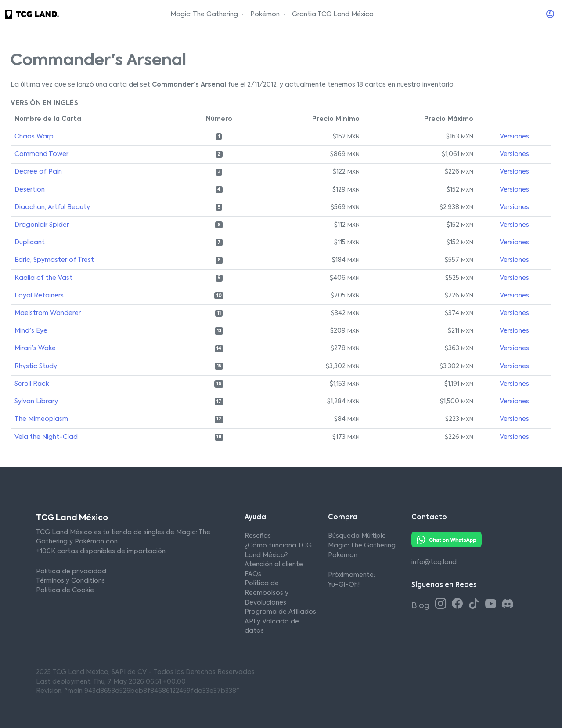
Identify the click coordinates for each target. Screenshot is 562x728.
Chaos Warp (34, 137)
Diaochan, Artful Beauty (52, 207)
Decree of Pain (38, 172)
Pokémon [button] (266, 14)
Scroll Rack (32, 384)
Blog (421, 606)
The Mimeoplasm (41, 419)
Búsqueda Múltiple (357, 536)
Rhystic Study (36, 366)
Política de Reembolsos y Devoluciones (267, 593)
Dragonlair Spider (42, 225)
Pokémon (343, 555)
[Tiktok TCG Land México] (476, 605)
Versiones (514, 137)
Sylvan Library (36, 402)
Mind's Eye (31, 331)
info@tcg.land (434, 562)
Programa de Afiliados (280, 612)
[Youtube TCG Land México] (492, 605)
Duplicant (30, 243)
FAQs (253, 574)
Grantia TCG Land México (333, 14)
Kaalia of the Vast (43, 278)
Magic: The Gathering (362, 546)
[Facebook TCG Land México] (459, 605)
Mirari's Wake (35, 348)
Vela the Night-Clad (46, 437)
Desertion (30, 190)
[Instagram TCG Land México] (442, 605)
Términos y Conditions (70, 581)
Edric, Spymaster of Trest (54, 260)
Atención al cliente (274, 565)
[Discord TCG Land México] (507, 605)
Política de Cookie (65, 590)
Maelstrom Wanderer (48, 313)
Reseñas (258, 536)
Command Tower (41, 154)
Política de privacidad (71, 572)
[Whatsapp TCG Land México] (447, 540)
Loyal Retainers (39, 296)
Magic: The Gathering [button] (205, 14)
